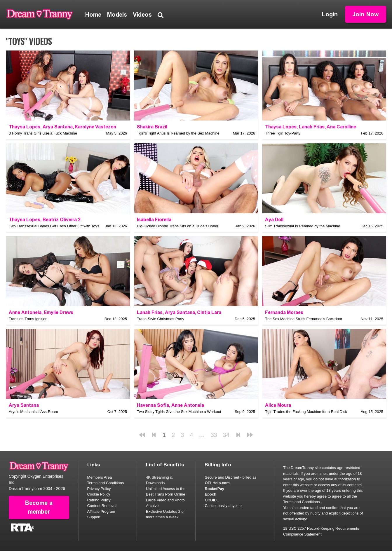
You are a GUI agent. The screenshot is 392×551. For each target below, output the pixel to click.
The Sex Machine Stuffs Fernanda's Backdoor (304, 319)
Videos (142, 15)
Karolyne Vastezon (95, 127)
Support (94, 517)
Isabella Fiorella (154, 220)
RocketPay (214, 489)
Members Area (100, 477)
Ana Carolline (341, 127)
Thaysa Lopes (25, 127)
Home (93, 15)
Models (117, 15)
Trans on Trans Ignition (28, 319)
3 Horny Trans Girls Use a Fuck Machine (43, 133)
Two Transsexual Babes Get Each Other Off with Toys (54, 226)
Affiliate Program (101, 511)
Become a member (39, 508)
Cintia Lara (209, 312)
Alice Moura (278, 405)
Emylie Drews (59, 312)
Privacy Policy (99, 489)
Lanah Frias (312, 127)
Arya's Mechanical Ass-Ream (33, 412)
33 (214, 435)
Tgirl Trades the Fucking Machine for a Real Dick (306, 412)
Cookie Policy (99, 494)
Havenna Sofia (153, 405)
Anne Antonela (25, 312)
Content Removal (102, 506)
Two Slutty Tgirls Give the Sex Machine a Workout (179, 412)
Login (330, 14)
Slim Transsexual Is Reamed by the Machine (303, 226)
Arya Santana (58, 127)
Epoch (210, 494)
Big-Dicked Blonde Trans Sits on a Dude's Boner (178, 226)
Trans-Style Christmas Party (161, 319)
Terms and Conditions (106, 483)
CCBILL (212, 500)
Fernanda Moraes (284, 312)
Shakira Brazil (152, 127)
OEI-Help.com (217, 483)
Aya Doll (274, 220)
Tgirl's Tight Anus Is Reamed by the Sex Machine (178, 133)
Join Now (366, 14)
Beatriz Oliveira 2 (62, 220)
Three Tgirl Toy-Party (283, 133)
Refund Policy (99, 500)
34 (226, 435)
